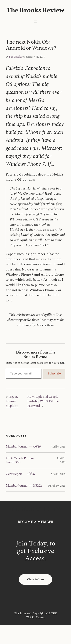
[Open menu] (36, 22)
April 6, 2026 (58, 447)
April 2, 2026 (61, 460)
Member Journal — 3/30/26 (24, 486)
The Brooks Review (35, 11)
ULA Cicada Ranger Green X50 (20, 460)
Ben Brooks (15, 57)
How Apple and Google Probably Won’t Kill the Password (43, 401)
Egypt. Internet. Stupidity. (12, 401)
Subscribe (54, 374)
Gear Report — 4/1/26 (20, 474)
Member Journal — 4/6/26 (23, 447)
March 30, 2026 (57, 486)
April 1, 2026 (58, 474)
